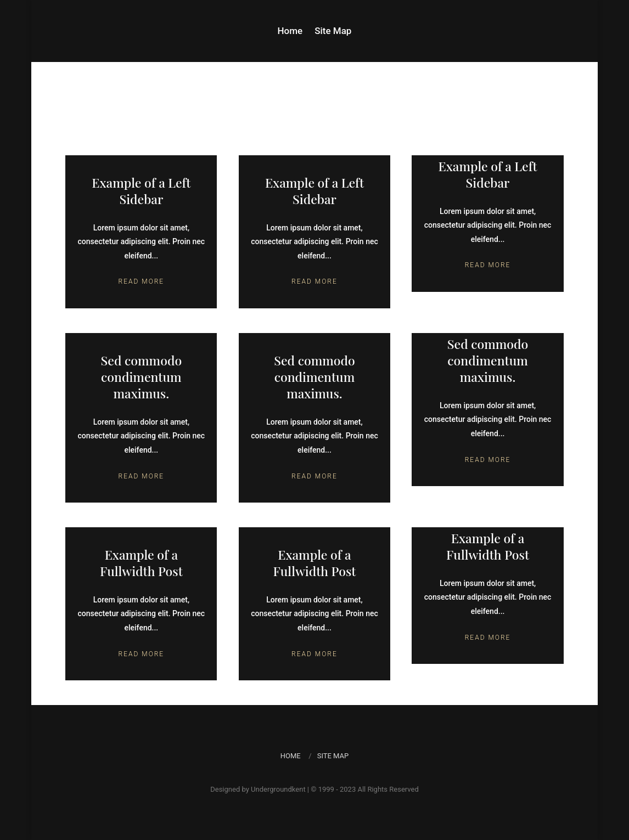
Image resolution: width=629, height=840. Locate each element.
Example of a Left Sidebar (141, 191)
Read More (142, 281)
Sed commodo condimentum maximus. (142, 377)
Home (290, 32)
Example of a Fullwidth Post (141, 563)
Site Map (333, 32)
